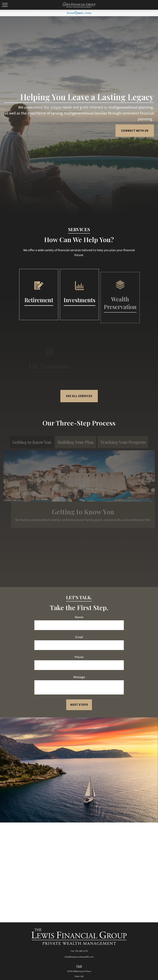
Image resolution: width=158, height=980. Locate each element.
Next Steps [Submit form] (79, 705)
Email (79, 637)
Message (79, 677)
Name (79, 617)
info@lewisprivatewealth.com (79, 957)
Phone (79, 657)
